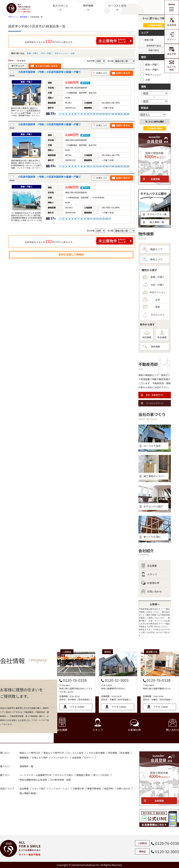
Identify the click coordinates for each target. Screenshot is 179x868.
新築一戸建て (33, 53)
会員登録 (172, 22)
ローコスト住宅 (117, 6)
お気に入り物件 (40, 758)
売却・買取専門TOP (152, 395)
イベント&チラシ (60, 758)
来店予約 (172, 51)
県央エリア (152, 259)
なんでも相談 (172, 66)
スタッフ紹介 (39, 789)
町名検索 (162, 335)
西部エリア (152, 249)
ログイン (172, 36)
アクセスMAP (77, 707)
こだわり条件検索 (96, 753)
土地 (72, 53)
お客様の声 (150, 583)
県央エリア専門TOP (54, 753)
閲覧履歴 (24, 758)
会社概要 (149, 566)
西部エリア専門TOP (30, 753)
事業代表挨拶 (94, 789)
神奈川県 (147, 40)
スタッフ (149, 574)
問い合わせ (172, 725)
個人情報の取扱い (29, 793)
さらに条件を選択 (155, 122)
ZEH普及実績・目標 (60, 780)
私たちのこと (61, 6)
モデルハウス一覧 (155, 214)
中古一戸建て (47, 53)
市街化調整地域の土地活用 (33, 780)
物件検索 (88, 6)
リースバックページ (152, 403)
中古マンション (62, 53)
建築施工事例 (83, 775)
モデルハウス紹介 (64, 775)
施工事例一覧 (154, 222)
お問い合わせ (151, 592)
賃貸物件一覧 (26, 766)
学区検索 (147, 335)
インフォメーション (59, 789)
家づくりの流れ (101, 775)
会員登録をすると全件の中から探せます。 (79, 41)
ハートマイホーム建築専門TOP (36, 775)
